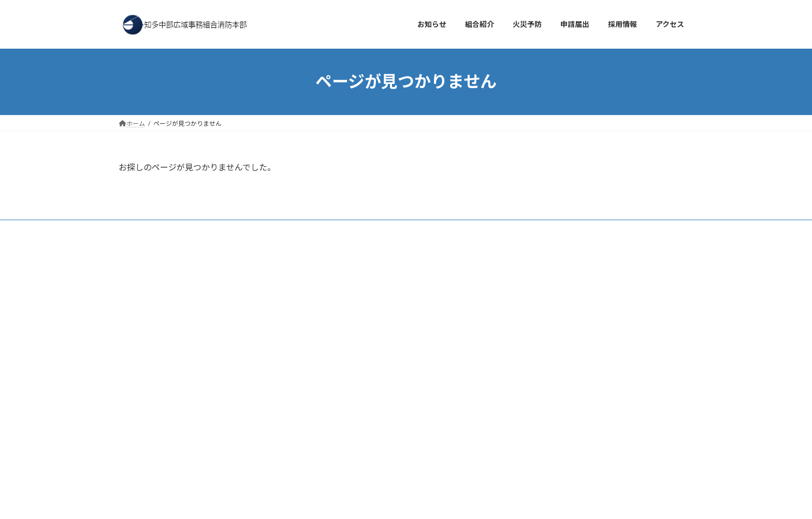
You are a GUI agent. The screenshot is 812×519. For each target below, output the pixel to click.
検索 (270, 274)
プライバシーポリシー (294, 229)
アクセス (186, 229)
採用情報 (230, 229)
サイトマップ (364, 229)
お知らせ (141, 229)
